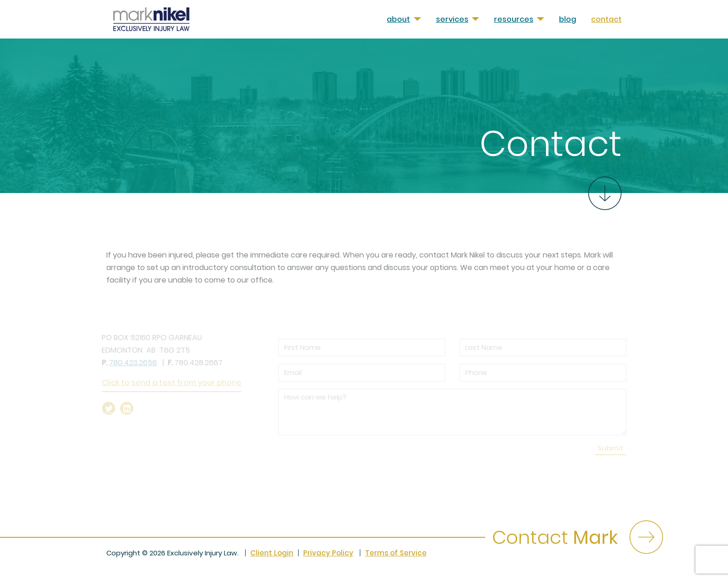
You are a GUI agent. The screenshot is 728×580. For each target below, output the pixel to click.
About (398, 19)
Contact (606, 19)
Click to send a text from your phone (172, 383)
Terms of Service (396, 553)
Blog (568, 19)
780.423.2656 (133, 363)
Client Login (272, 553)
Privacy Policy (328, 553)
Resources (514, 19)
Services (452, 19)
